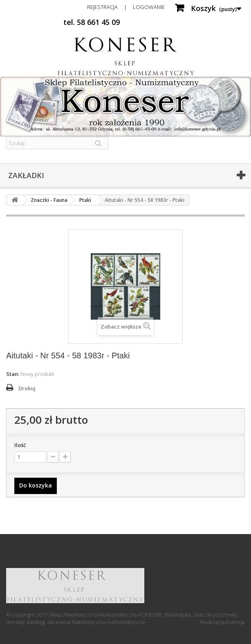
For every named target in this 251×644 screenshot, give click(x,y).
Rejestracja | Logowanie (126, 7)
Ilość (20, 445)
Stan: (13, 374)
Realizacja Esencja (223, 622)
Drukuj (27, 388)
